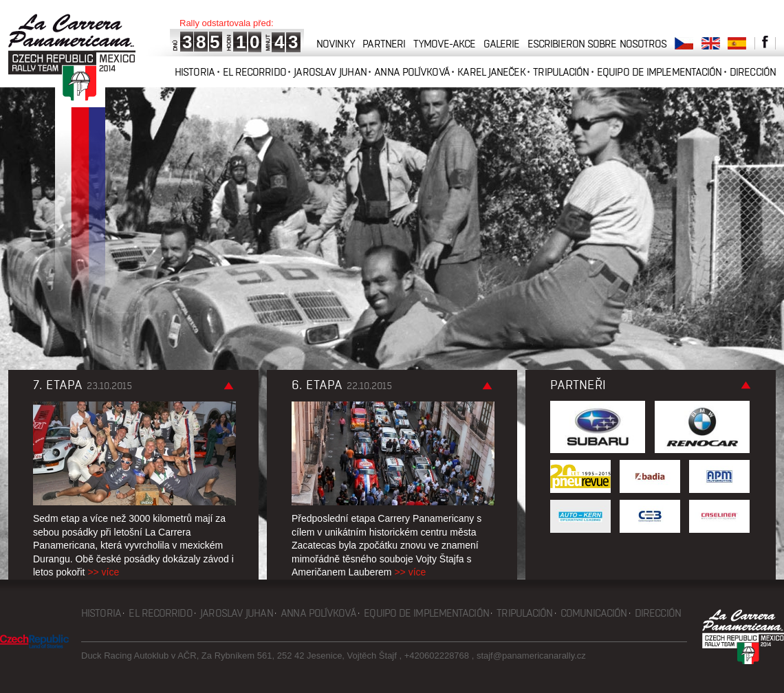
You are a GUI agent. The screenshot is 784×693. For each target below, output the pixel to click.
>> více (103, 572)
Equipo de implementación (659, 72)
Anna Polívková (412, 72)
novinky (336, 44)
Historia (195, 72)
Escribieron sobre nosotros (597, 44)
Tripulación (561, 72)
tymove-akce (444, 44)
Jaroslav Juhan (330, 72)
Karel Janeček (491, 72)
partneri (384, 44)
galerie (502, 44)
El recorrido (254, 72)
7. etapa (83, 385)
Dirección (753, 72)
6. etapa (342, 385)
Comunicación (594, 613)
